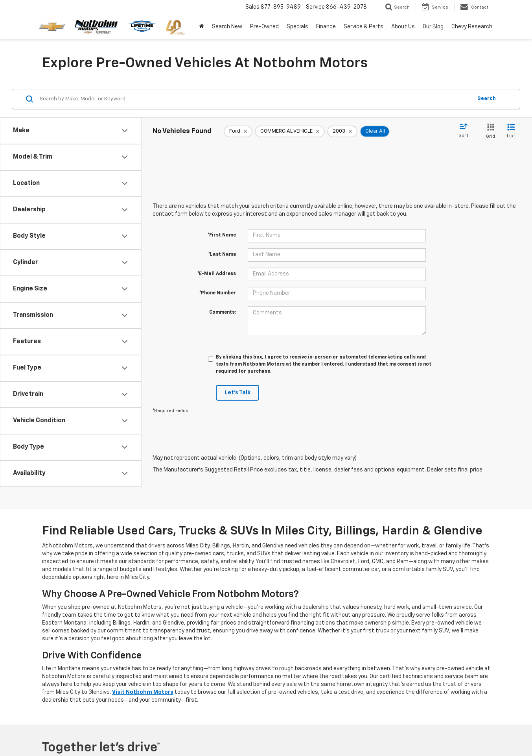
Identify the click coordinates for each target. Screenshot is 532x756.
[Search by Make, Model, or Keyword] (255, 99)
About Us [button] (403, 27)
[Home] (202, 27)
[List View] (511, 132)
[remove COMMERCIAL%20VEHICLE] (290, 131)
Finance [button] (326, 27)
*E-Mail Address (217, 274)
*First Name (222, 235)
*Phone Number (218, 293)
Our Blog (433, 27)
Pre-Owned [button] (264, 27)
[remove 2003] (342, 131)
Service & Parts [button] (364, 27)
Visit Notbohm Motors (143, 692)
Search (487, 99)
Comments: (223, 312)
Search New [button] (227, 27)
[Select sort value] (466, 131)
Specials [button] (297, 27)
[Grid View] (489, 132)
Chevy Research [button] (472, 27)
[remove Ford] (238, 131)
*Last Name (222, 255)
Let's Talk (237, 393)
